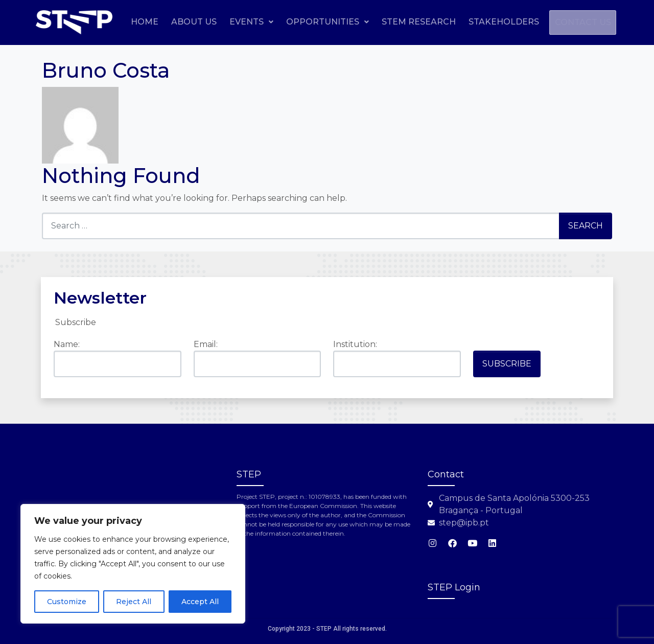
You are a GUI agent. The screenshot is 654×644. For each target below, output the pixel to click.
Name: (67, 344)
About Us (261, 22)
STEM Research (486, 22)
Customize (67, 602)
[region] (133, 564)
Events (318, 22)
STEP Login (454, 587)
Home (212, 22)
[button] (318, 22)
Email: (206, 344)
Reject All (134, 602)
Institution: (355, 344)
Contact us (579, 46)
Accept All (200, 602)
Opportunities (394, 22)
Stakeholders (571, 22)
